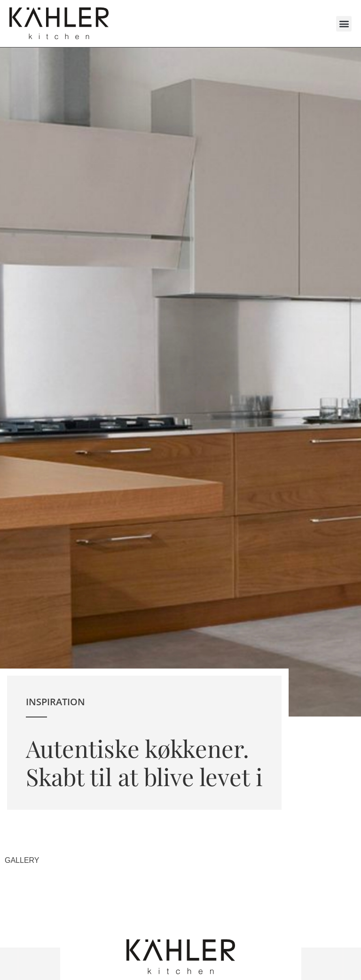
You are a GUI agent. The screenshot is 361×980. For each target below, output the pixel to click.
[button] (344, 24)
